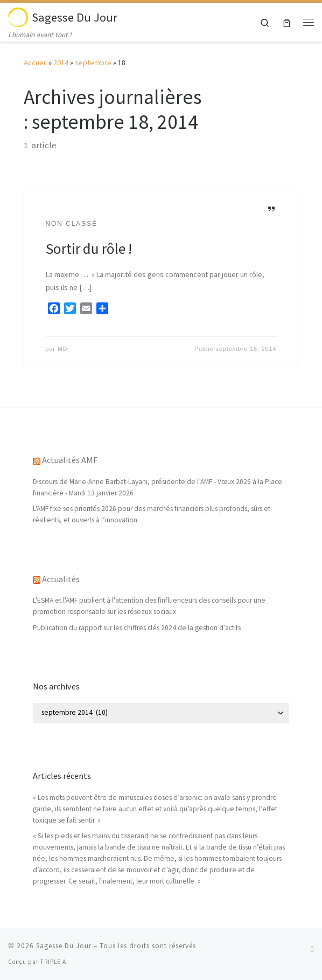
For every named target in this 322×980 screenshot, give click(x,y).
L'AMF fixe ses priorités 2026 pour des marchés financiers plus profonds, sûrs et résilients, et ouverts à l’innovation (152, 514)
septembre (93, 63)
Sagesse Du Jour (64, 946)
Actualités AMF (70, 460)
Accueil (35, 63)
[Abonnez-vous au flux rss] (312, 949)
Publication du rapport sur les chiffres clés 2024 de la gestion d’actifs (137, 628)
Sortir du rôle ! (89, 249)
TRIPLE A (53, 962)
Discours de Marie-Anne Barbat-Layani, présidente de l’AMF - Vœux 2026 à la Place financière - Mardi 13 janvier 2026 (157, 487)
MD (63, 349)
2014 (61, 63)
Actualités (61, 579)
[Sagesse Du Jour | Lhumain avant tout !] (18, 16)
